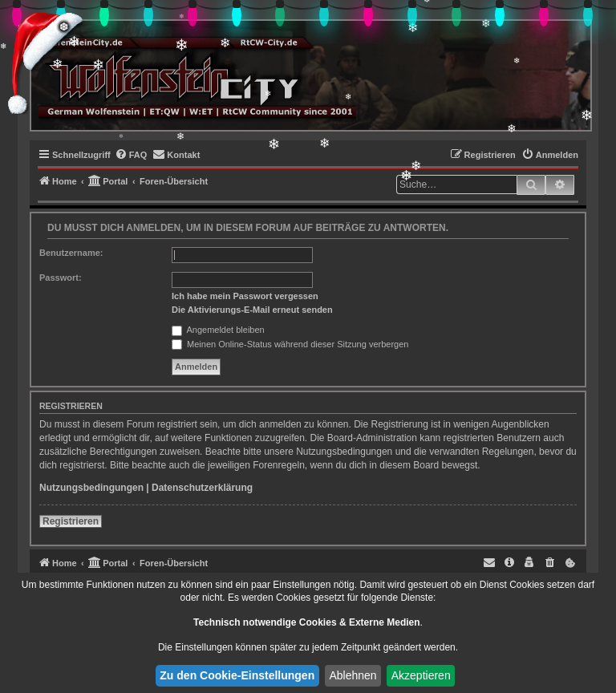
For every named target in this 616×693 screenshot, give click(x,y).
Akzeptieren (421, 675)
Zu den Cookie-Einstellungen (237, 675)
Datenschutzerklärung (202, 488)
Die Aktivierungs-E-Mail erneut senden (252, 310)
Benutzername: (71, 253)
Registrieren (71, 521)
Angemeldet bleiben (218, 330)
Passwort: (61, 278)
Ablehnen (353, 675)
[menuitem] (131, 155)
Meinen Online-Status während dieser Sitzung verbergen (290, 344)
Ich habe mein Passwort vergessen (245, 296)
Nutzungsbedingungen (91, 488)
